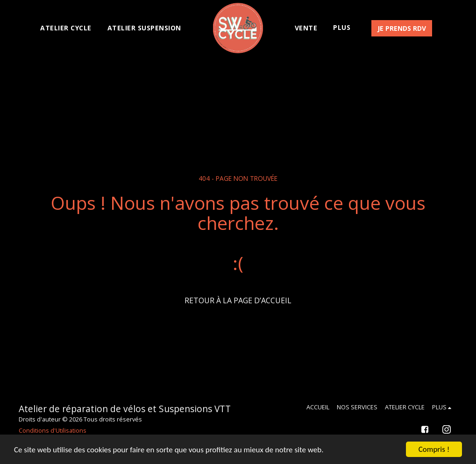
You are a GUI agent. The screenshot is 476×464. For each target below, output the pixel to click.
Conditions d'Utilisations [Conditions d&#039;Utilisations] (53, 430)
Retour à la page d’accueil (238, 300)
